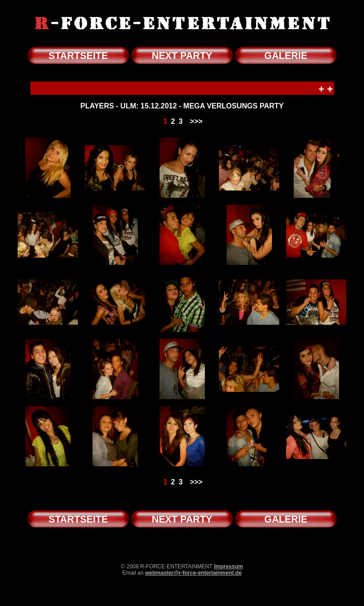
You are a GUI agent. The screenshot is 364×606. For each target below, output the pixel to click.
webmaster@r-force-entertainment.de (193, 573)
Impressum (228, 567)
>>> (196, 121)
